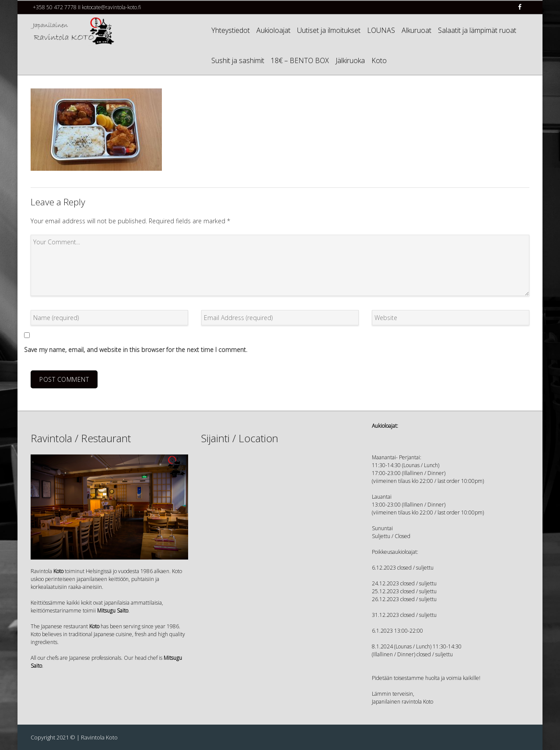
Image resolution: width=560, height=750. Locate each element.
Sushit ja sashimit (238, 60)
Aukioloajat (273, 30)
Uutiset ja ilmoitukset (329, 30)
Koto (379, 60)
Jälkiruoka (350, 60)
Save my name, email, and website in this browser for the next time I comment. (136, 350)
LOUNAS (381, 30)
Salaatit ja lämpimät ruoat (477, 30)
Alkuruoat (416, 30)
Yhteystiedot (231, 30)
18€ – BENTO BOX (300, 60)
